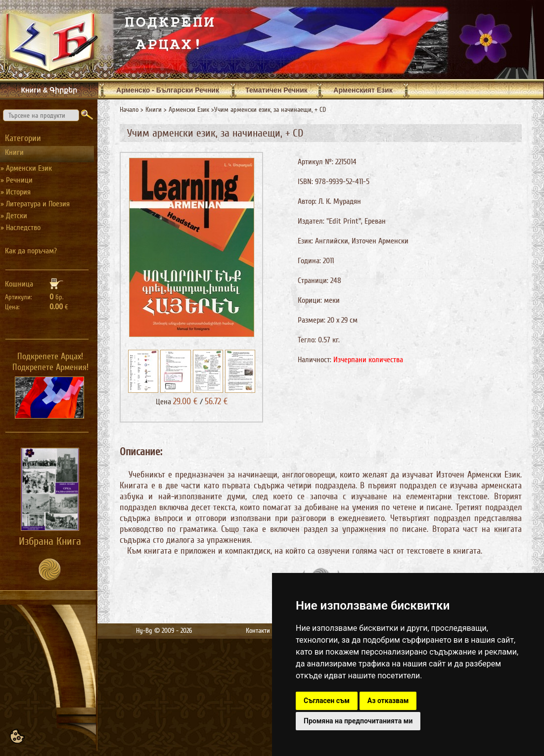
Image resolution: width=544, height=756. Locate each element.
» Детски (14, 216)
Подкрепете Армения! (50, 367)
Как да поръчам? (31, 251)
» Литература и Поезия (35, 204)
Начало (129, 110)
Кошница (19, 284)
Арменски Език (189, 110)
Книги (154, 110)
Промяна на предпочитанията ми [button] (358, 721)
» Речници (17, 180)
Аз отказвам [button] (388, 701)
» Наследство (21, 228)
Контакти (258, 631)
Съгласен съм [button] (327, 701)
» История (16, 192)
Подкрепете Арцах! (50, 356)
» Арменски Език (26, 168)
